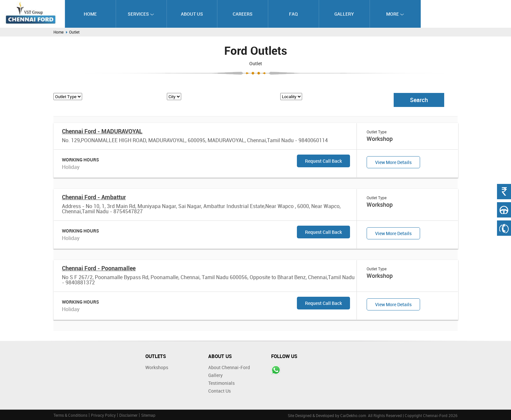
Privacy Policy (103, 415)
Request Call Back (323, 161)
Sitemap (148, 415)
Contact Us (219, 391)
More (395, 14)
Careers (243, 14)
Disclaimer (128, 415)
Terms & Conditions (70, 415)
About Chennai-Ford (229, 367)
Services (141, 14)
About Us (192, 14)
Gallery (344, 14)
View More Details (393, 162)
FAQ (293, 14)
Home (90, 14)
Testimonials (221, 383)
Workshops (157, 367)
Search (419, 100)
